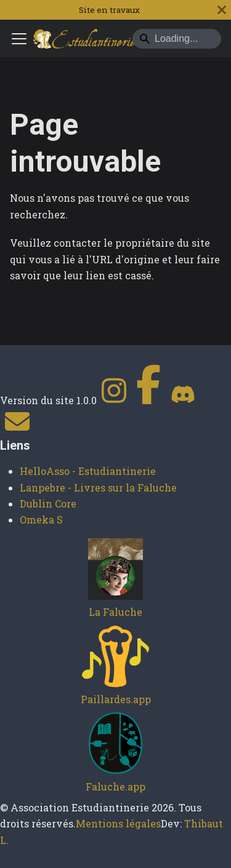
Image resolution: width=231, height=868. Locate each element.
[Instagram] (114, 400)
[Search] (177, 39)
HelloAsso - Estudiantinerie (88, 471)
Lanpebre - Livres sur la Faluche (98, 488)
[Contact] (17, 430)
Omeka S (41, 520)
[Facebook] (148, 400)
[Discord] (183, 400)
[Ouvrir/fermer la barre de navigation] (19, 39)
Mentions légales (118, 823)
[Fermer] (222, 10)
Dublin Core (48, 504)
